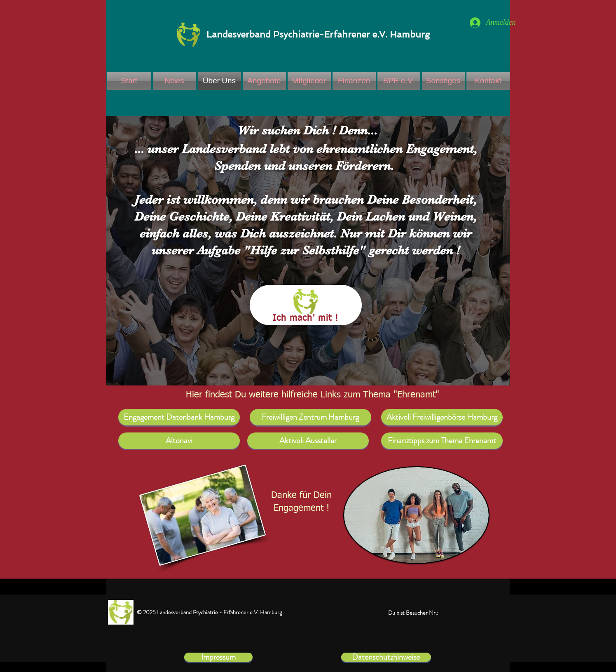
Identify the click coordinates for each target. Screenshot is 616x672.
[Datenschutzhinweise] (386, 657)
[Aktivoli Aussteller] (308, 441)
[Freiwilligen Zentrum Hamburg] (310, 417)
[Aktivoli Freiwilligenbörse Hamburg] (442, 417)
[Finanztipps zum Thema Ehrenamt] (442, 441)
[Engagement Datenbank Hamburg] (179, 417)
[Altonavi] (179, 441)
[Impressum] (218, 657)
